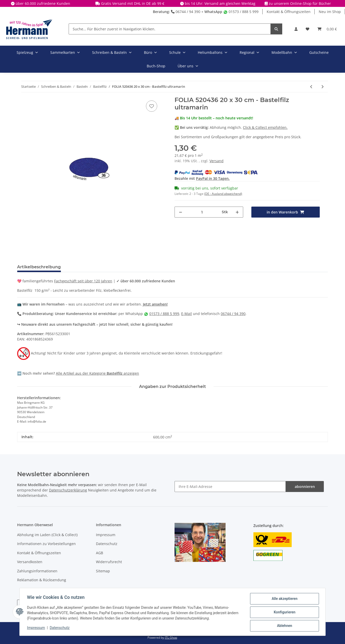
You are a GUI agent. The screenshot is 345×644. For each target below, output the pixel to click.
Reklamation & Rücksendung (42, 580)
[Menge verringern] (181, 212)
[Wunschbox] (307, 29)
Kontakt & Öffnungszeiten (289, 12)
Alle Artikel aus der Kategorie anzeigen (97, 373)
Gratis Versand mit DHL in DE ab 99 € (133, 3)
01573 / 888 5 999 (241, 12)
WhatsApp (213, 12)
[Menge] (202, 212)
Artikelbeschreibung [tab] (39, 267)
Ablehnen (284, 626)
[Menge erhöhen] (237, 212)
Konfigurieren (284, 613)
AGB (100, 553)
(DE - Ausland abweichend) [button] (223, 194)
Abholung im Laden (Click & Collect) (47, 535)
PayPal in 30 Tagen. (213, 178)
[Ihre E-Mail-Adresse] (230, 487)
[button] (296, 29)
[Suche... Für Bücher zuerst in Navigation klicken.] (170, 29)
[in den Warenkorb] (286, 212)
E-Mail (187, 314)
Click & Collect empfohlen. (265, 127)
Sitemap (103, 571)
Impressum (106, 535)
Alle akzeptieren (284, 599)
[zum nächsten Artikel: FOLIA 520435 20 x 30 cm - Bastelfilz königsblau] (322, 87)
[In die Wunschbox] (152, 106)
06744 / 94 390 (186, 12)
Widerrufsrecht (109, 562)
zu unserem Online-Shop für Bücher (300, 3)
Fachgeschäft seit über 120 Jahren (83, 281)
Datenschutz (107, 544)
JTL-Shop (171, 637)
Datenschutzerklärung (68, 490)
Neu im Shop (330, 12)
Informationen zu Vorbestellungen (46, 544)
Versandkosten (30, 562)
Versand (217, 161)
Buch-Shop (156, 66)
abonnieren (305, 487)
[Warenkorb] (327, 29)
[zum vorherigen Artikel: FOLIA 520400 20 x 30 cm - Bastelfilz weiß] (311, 87)
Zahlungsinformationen (37, 571)
